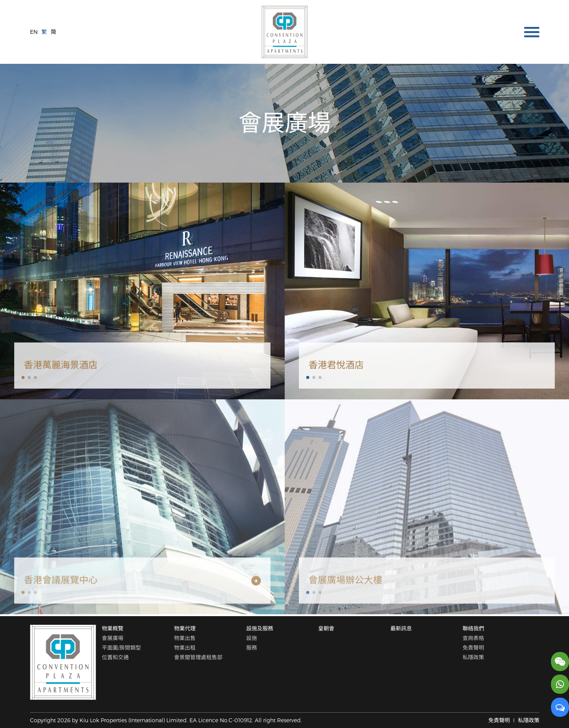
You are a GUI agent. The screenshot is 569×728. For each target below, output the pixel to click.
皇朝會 (326, 628)
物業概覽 (113, 628)
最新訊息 (401, 628)
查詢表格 (473, 638)
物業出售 (185, 638)
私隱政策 (473, 657)
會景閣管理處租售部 (198, 657)
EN (34, 32)
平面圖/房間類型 (121, 647)
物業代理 (185, 628)
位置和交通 (115, 657)
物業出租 (185, 647)
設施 (252, 638)
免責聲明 (473, 647)
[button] (23, 377)
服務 (252, 647)
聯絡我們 (473, 628)
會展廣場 (113, 638)
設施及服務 (260, 628)
